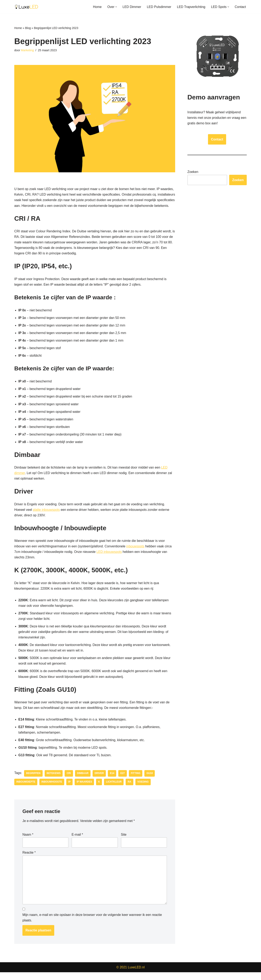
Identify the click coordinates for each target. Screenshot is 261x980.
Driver (99, 781)
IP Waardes (85, 789)
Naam (28, 842)
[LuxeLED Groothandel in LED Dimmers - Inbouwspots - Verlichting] (27, 7)
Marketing (27, 50)
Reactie (29, 860)
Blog (28, 28)
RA (130, 789)
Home (97, 7)
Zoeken (193, 172)
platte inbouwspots (47, 516)
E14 (112, 781)
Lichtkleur (114, 789)
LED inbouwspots (110, 558)
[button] (116, 7)
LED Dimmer (132, 7)
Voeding (143, 789)
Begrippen (33, 781)
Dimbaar (83, 781)
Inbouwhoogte (52, 789)
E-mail (77, 842)
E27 (123, 781)
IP (69, 789)
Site (124, 842)
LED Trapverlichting (191, 7)
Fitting (136, 781)
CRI (69, 781)
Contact (240, 7)
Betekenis (54, 781)
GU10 (150, 781)
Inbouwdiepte (26, 789)
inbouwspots (136, 553)
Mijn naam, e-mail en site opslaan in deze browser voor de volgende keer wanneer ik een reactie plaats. (92, 925)
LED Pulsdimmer (159, 7)
